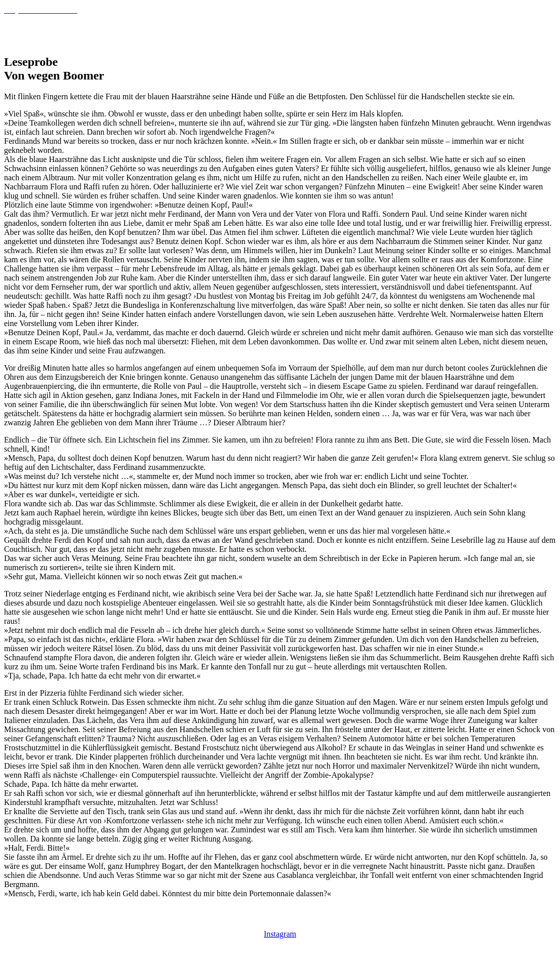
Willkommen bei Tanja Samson (453, 32)
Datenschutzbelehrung (43, 918)
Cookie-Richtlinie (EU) (122, 918)
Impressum (184, 918)
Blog (539, 32)
